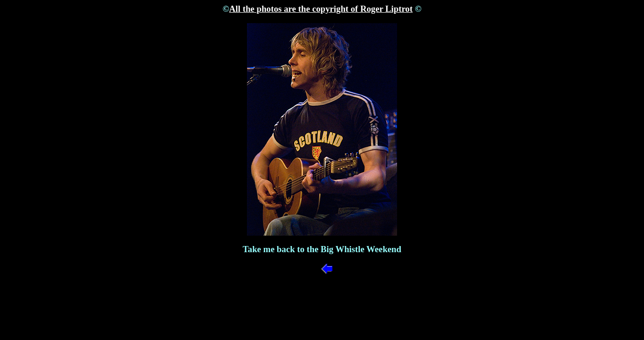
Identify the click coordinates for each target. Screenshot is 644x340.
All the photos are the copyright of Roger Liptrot (321, 9)
